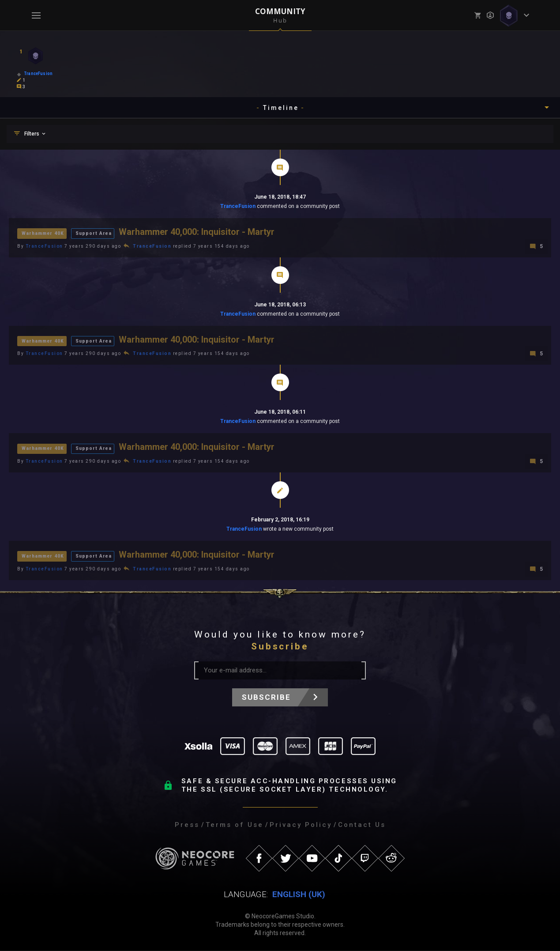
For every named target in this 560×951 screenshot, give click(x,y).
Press (187, 825)
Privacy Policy (301, 825)
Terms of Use (235, 825)
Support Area (96, 233)
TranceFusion (238, 206)
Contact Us (362, 825)
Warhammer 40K (44, 233)
